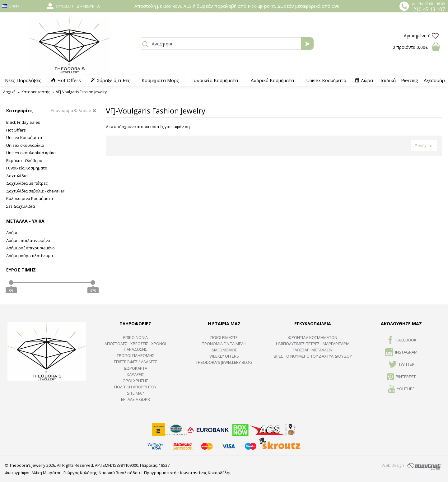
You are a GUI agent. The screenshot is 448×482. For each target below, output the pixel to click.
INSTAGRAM (401, 353)
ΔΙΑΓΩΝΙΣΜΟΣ (224, 350)
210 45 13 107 (429, 9)
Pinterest (401, 377)
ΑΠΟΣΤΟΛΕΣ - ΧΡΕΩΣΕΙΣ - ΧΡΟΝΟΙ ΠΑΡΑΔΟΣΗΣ (135, 346)
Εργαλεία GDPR (135, 399)
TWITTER (401, 365)
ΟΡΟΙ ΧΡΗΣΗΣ (135, 381)
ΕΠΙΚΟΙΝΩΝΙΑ (135, 337)
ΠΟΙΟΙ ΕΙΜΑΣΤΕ (224, 337)
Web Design (393, 465)
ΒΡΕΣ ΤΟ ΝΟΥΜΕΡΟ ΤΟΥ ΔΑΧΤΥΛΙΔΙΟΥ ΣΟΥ (313, 356)
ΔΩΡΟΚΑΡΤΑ (135, 368)
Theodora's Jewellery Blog (224, 362)
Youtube (401, 389)
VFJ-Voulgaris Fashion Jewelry (81, 92)
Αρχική (9, 92)
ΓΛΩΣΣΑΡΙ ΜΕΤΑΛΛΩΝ (313, 350)
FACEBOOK (401, 341)
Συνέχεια (424, 146)
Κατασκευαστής (36, 92)
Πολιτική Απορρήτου (135, 387)
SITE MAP (135, 393)
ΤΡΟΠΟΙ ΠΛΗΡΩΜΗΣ (135, 355)
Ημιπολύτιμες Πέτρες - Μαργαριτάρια (313, 344)
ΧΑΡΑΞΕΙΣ (135, 374)
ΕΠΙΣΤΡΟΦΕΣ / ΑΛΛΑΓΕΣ (135, 362)
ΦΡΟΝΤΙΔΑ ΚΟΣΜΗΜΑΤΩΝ (313, 337)
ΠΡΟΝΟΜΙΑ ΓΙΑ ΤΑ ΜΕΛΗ (224, 344)
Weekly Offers (224, 356)
